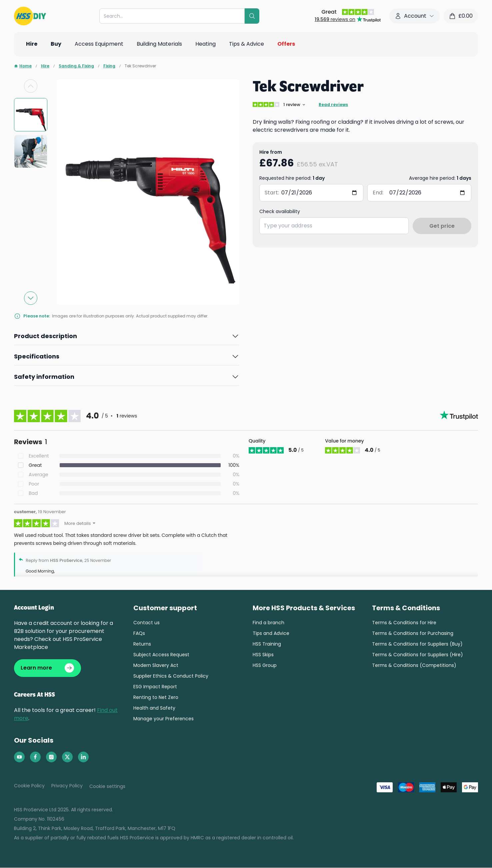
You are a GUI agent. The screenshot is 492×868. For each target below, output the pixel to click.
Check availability (280, 211)
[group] (31, 115)
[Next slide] (31, 298)
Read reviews (333, 105)
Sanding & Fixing (76, 66)
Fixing (109, 66)
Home (23, 66)
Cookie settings (107, 787)
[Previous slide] (31, 86)
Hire (45, 66)
